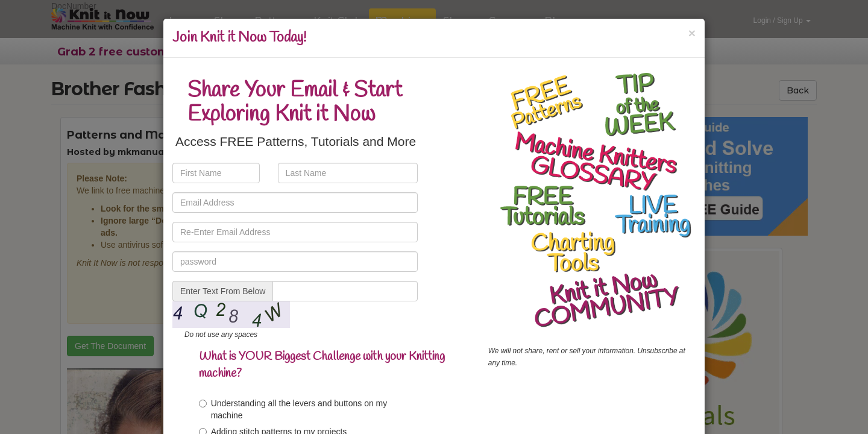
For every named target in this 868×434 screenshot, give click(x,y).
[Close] (692, 33)
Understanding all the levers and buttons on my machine (293, 409)
